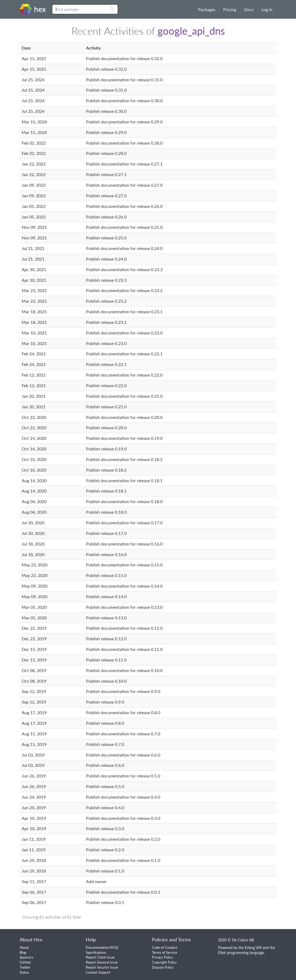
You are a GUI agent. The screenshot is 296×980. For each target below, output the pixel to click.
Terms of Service (165, 952)
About (24, 947)
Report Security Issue (102, 967)
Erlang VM (253, 948)
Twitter (25, 967)
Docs (249, 9)
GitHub (25, 962)
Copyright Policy (164, 962)
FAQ (114, 947)
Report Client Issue (100, 957)
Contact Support (98, 972)
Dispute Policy (163, 967)
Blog (23, 952)
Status (24, 972)
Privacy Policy (162, 957)
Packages (207, 9)
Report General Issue (102, 962)
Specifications (96, 952)
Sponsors (26, 957)
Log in (267, 9)
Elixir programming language (241, 953)
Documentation (97, 947)
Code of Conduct (165, 947)
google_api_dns (191, 31)
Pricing (230, 9)
